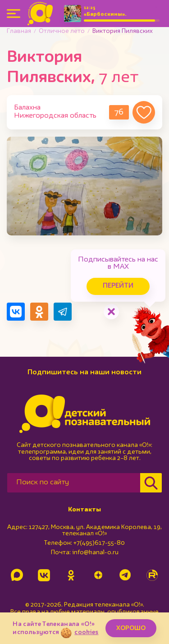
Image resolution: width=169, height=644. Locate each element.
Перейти (118, 286)
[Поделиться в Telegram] (63, 312)
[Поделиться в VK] (16, 312)
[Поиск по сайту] (74, 483)
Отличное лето (62, 31)
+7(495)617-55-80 (99, 543)
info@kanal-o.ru (95, 552)
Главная (19, 31)
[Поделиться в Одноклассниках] (39, 312)
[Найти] (151, 483)
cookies (86, 632)
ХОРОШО (131, 628)
